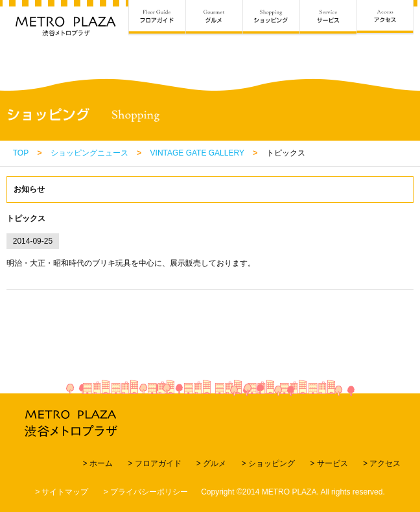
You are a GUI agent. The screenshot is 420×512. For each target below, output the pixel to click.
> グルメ (211, 463)
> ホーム (97, 463)
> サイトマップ (62, 492)
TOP (21, 153)
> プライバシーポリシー (146, 492)
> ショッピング (268, 463)
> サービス (329, 463)
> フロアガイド (154, 463)
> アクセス (382, 463)
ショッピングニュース (89, 153)
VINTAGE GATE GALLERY (197, 153)
